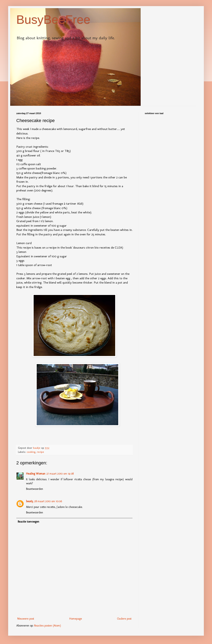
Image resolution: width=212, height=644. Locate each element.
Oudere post (124, 619)
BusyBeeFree (53, 20)
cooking (31, 452)
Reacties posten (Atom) (48, 626)
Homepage (76, 619)
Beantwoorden (35, 489)
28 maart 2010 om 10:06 (48, 501)
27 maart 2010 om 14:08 (60, 474)
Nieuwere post (26, 619)
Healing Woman (36, 474)
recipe (40, 452)
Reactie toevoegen (28, 522)
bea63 (30, 501)
